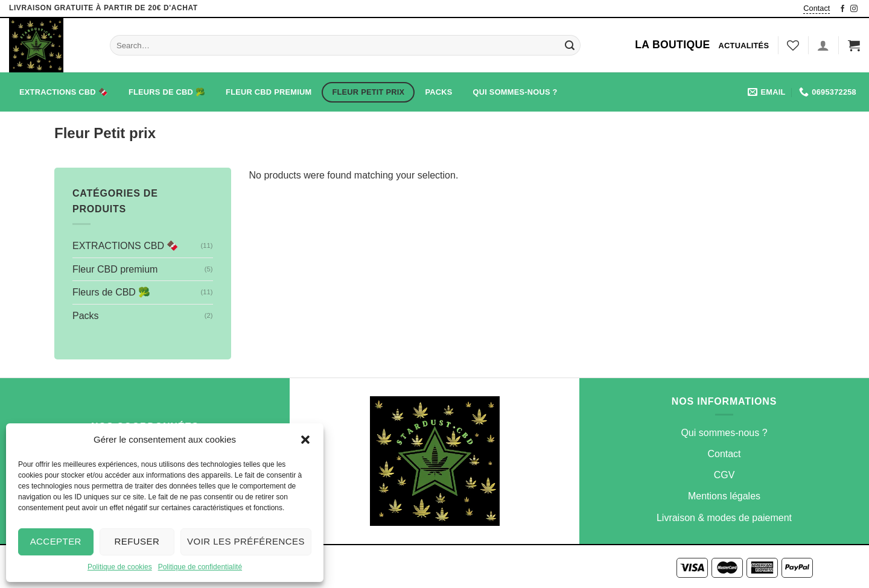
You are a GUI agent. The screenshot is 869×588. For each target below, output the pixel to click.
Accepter (56, 541)
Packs (438, 92)
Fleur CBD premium (269, 92)
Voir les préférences (246, 541)
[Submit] (570, 45)
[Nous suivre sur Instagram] (854, 8)
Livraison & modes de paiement (724, 518)
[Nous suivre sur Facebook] (842, 8)
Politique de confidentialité (200, 567)
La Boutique (672, 45)
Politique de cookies (120, 567)
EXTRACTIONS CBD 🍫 (64, 92)
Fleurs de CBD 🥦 (167, 92)
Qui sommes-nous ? (515, 92)
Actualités (744, 46)
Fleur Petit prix (368, 92)
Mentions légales (724, 496)
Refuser (137, 541)
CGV (724, 475)
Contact (816, 8)
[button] (305, 440)
